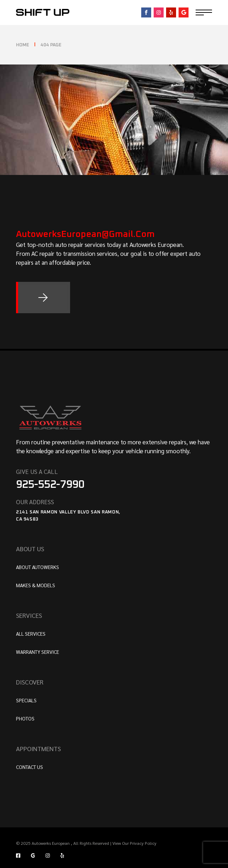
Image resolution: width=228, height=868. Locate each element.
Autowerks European (51, 843)
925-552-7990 (50, 485)
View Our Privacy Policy (134, 843)
